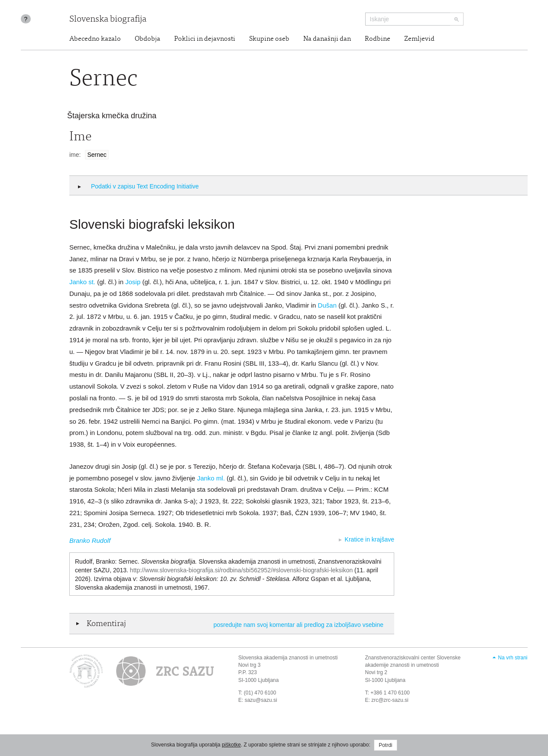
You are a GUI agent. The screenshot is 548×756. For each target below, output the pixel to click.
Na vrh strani (512, 658)
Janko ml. (211, 478)
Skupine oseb (269, 39)
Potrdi (385, 745)
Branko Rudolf (90, 540)
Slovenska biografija (108, 20)
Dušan (327, 305)
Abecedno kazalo (95, 39)
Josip (133, 282)
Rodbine (378, 39)
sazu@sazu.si (261, 700)
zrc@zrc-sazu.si (390, 700)
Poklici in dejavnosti (205, 39)
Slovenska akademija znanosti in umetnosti (288, 658)
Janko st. (82, 282)
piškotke (231, 745)
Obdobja (148, 39)
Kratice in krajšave (370, 539)
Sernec (97, 155)
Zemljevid (419, 39)
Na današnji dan (327, 39)
